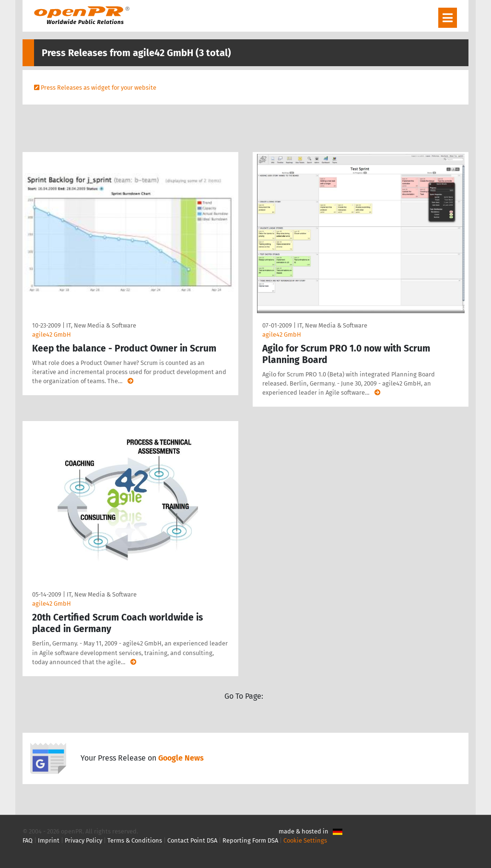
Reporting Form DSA (250, 840)
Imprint (49, 840)
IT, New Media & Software (101, 325)
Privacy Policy (83, 840)
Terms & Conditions (135, 840)
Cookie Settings (305, 840)
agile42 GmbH (52, 334)
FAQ (28, 840)
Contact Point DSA (192, 840)
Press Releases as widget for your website (99, 88)
